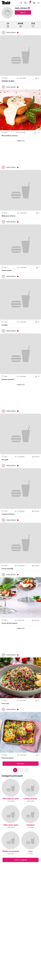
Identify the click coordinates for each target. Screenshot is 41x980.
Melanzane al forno (9, 216)
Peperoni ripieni (8, 758)
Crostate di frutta (8, 514)
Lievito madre (7, 270)
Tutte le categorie (20, 860)
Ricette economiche (11, 851)
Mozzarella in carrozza (10, 136)
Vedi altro (21, 764)
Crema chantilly (7, 569)
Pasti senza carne (11, 825)
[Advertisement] (21, 153)
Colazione (30, 825)
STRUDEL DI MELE (8, 81)
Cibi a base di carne (11, 799)
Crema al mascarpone (10, 623)
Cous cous (5, 703)
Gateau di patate (8, 379)
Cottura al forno (30, 799)
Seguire (23, 12)
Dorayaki (5, 460)
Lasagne (5, 325)
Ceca (30, 851)
